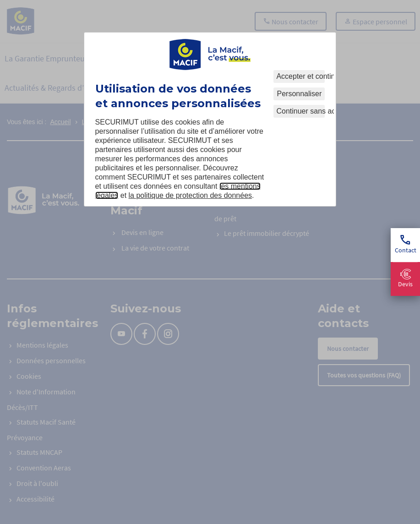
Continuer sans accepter (300, 111)
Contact (406, 245)
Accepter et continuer (300, 76)
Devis (405, 279)
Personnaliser (300, 94)
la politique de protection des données (191, 195)
